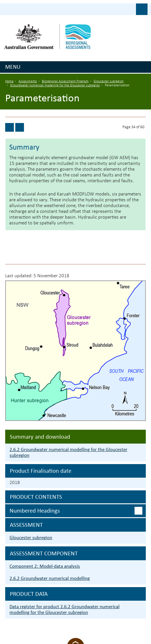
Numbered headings (35, 511)
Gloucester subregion (109, 81)
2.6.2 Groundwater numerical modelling (50, 578)
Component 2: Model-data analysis (45, 566)
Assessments (28, 81)
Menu (13, 67)
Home (9, 81)
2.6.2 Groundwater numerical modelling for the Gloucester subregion (68, 452)
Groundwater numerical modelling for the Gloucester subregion (55, 85)
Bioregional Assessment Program (65, 81)
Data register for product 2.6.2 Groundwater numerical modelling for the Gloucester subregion (65, 609)
